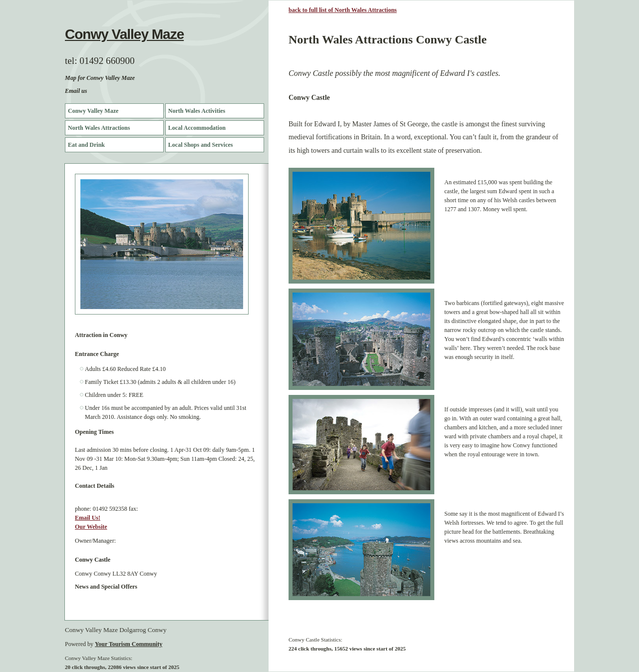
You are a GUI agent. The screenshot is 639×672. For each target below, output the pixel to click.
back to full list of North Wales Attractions (343, 10)
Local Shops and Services (201, 145)
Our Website (91, 527)
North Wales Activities (197, 111)
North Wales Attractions (99, 128)
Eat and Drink (86, 145)
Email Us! (88, 518)
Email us (76, 91)
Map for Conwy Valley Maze (100, 78)
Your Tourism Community (129, 644)
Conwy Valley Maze (124, 34)
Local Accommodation (197, 128)
